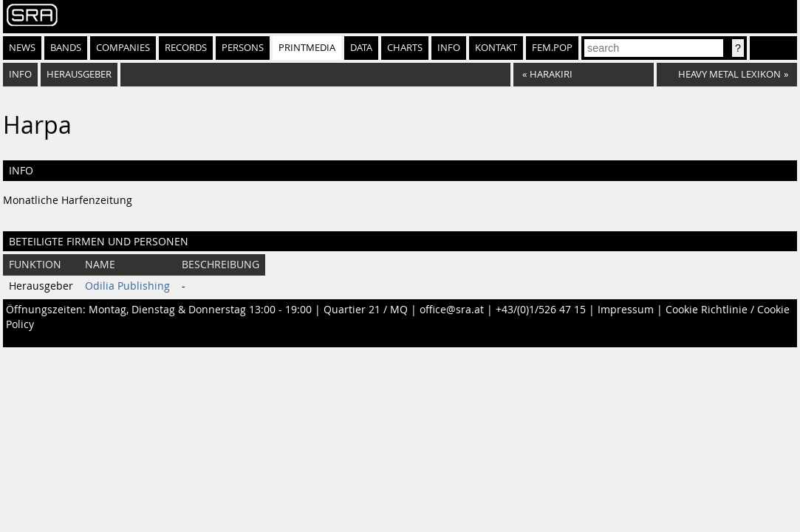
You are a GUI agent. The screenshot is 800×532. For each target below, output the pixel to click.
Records (186, 48)
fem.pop (552, 48)
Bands (66, 48)
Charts (405, 48)
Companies (123, 48)
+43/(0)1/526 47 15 (541, 310)
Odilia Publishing (127, 286)
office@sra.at (452, 310)
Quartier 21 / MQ (366, 310)
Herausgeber (79, 74)
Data (361, 48)
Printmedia (307, 48)
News (22, 48)
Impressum (626, 310)
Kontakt (496, 48)
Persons (243, 48)
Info (449, 48)
